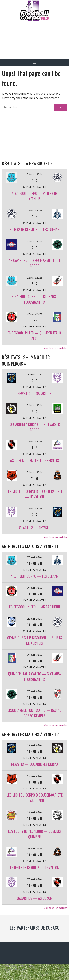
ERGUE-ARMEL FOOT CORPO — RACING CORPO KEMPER (34, 713)
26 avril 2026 (34, 557)
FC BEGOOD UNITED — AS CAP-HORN (34, 607)
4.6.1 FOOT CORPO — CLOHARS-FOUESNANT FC (34, 299)
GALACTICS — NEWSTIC (34, 527)
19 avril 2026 (34, 812)
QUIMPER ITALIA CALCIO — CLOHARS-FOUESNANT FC (34, 677)
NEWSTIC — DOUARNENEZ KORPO (34, 764)
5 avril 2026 (34, 374)
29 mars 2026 (35, 174)
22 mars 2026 (35, 210)
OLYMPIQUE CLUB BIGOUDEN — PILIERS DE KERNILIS (35, 640)
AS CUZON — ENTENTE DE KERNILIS (34, 460)
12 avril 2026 (34, 745)
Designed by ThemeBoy (14, 969)
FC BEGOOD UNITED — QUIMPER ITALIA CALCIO (34, 336)
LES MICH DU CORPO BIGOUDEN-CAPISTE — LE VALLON (35, 494)
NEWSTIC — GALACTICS (34, 393)
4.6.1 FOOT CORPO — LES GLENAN (34, 576)
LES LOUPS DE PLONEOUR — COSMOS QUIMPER (34, 834)
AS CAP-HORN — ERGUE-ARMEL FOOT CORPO (34, 263)
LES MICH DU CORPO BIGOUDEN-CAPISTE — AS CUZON (35, 798)
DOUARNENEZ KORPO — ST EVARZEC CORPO (35, 427)
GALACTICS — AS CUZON (34, 898)
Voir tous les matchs (55, 348)
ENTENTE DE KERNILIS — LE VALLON (35, 867)
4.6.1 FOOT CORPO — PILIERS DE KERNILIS (35, 196)
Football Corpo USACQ (34, 43)
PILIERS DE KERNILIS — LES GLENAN (34, 229)
